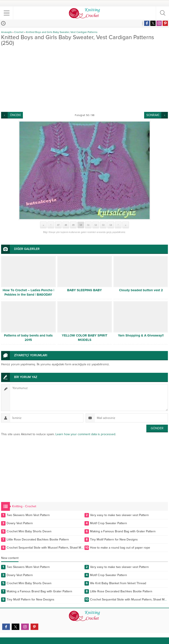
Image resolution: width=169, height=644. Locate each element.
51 (88, 225)
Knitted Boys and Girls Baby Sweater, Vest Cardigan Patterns (62, 32)
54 (111, 225)
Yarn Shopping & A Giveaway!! (141, 335)
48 (66, 225)
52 (96, 225)
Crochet (19, 32)
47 (58, 225)
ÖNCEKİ (15, 115)
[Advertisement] (84, 79)
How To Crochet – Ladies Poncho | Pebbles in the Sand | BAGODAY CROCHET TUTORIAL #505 (28, 295)
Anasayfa (6, 32)
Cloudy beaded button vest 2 (141, 290)
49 (73, 225)
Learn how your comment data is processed (85, 434)
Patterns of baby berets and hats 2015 (28, 338)
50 (81, 225)
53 (103, 225)
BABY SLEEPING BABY (84, 290)
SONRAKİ (153, 115)
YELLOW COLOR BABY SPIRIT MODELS (85, 338)
